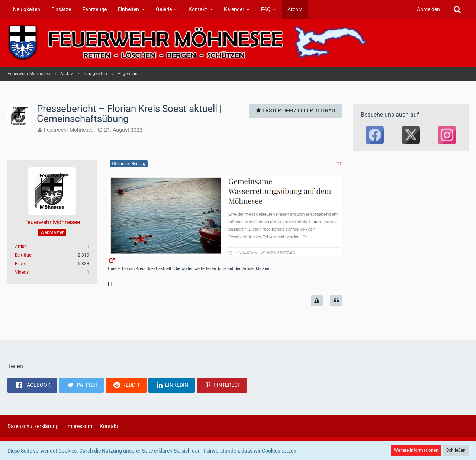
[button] (32, 385)
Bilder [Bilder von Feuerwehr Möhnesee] (20, 264)
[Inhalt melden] (317, 301)
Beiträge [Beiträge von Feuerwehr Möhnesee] (23, 255)
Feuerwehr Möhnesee (69, 130)
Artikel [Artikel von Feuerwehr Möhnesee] (21, 247)
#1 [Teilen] (339, 164)
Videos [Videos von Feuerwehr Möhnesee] (22, 272)
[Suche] (457, 9)
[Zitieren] (336, 301)
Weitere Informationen (416, 450)
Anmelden (428, 9)
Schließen (456, 450)
